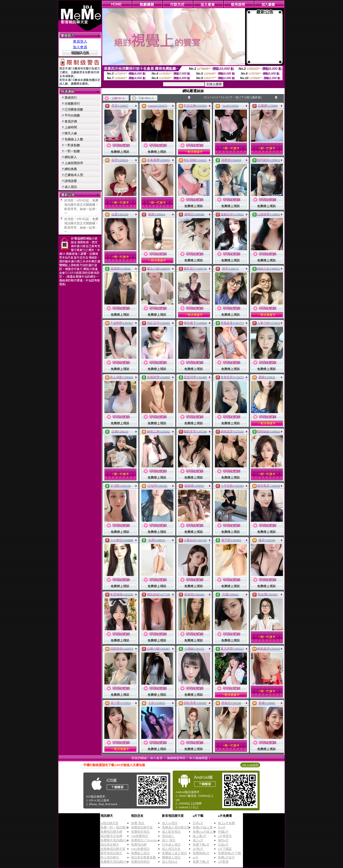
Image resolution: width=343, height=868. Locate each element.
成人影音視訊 (171, 832)
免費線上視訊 (140, 853)
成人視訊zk (170, 862)
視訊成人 (168, 836)
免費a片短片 (226, 857)
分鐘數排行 (72, 103)
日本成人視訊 (171, 845)
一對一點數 (72, 151)
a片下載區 (225, 849)
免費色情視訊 (140, 862)
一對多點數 (72, 145)
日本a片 (198, 823)
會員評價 (71, 121)
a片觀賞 (223, 862)
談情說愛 (71, 181)
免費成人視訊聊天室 (176, 827)
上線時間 (71, 127)
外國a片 (223, 832)
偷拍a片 (223, 840)
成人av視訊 (170, 823)
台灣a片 (198, 849)
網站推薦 (71, 169)
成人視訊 (71, 187)
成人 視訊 (169, 840)
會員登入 (80, 41)
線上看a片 (200, 836)
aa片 (196, 857)
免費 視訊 (138, 823)
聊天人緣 (71, 133)
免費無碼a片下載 (230, 853)
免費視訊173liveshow (145, 840)
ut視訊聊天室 (109, 823)
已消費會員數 (74, 109)
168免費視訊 (140, 836)
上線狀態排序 (74, 163)
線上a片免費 (226, 823)
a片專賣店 (225, 836)
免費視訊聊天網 (111, 832)
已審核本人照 (74, 175)
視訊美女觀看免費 (143, 857)
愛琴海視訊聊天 (111, 853)
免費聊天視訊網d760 (114, 840)
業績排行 (71, 98)
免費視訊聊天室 (142, 827)
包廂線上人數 (74, 139)
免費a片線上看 (203, 827)
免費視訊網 (139, 845)
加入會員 (80, 47)
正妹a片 (223, 845)
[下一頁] (234, 97)
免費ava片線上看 (204, 832)
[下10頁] (245, 97)
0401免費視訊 (140, 849)
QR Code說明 (250, 765)
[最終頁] (256, 97)
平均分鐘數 (72, 115)
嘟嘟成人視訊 (171, 857)
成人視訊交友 (171, 849)
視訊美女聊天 (110, 845)
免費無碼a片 (201, 853)
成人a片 (198, 840)
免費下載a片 (201, 845)
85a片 (222, 827)
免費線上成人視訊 (174, 853)
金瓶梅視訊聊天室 (113, 849)
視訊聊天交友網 (111, 836)
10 (227, 97)
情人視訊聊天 (110, 857)
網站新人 (71, 157)
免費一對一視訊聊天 (114, 827)
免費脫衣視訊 (140, 832)
